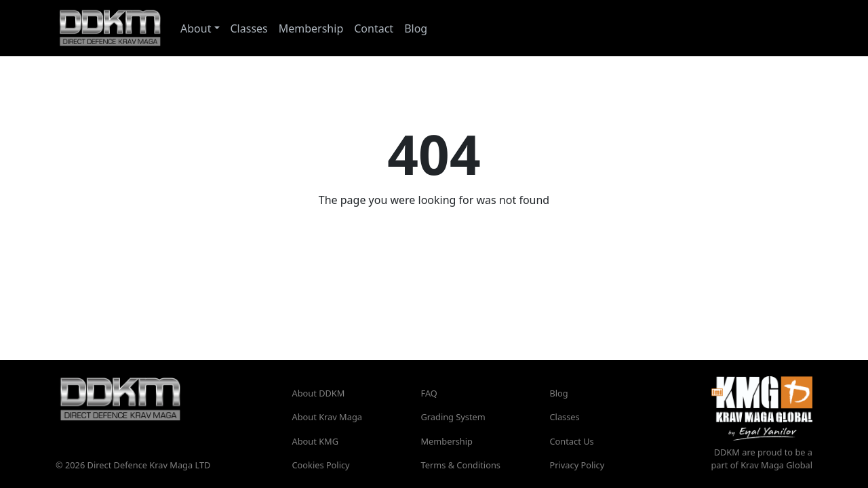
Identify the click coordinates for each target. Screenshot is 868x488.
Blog (416, 28)
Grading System (453, 417)
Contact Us (572, 441)
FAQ (429, 393)
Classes (249, 28)
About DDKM (319, 393)
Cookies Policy (321, 465)
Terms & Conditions (461, 465)
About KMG (316, 441)
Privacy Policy (577, 465)
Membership (311, 28)
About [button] (196, 28)
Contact (374, 28)
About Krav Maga (327, 417)
